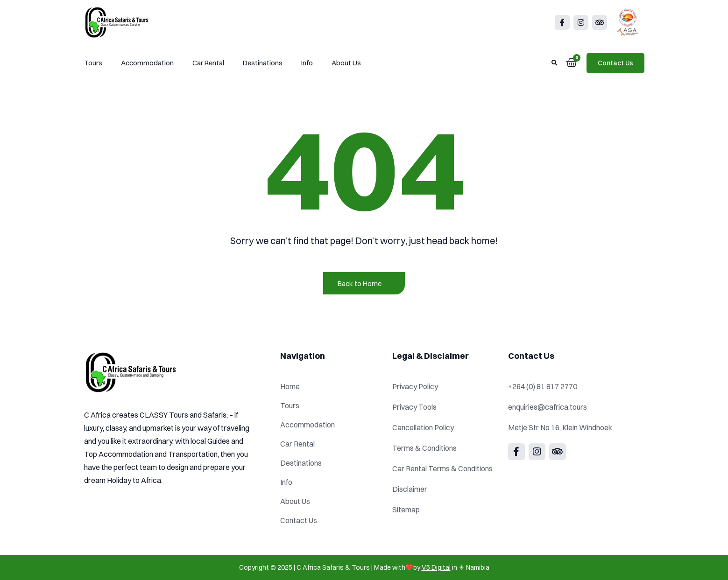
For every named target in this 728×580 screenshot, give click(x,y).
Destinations (263, 63)
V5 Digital (436, 567)
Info (307, 63)
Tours (93, 63)
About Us (346, 63)
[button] (555, 63)
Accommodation (147, 63)
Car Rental (208, 63)
